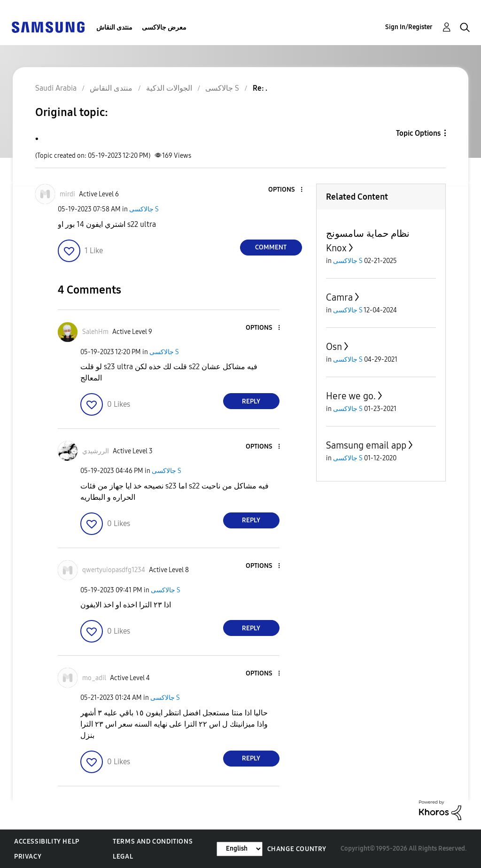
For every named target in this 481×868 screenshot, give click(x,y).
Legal (123, 856)
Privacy (28, 856)
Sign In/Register (409, 27)
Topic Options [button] (418, 133)
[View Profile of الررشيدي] (96, 451)
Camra (339, 297)
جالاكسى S (144, 209)
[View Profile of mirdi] (67, 194)
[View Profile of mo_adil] (94, 678)
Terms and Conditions (153, 841)
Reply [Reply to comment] (251, 401)
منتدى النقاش (114, 27)
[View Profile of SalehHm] (95, 332)
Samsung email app (366, 445)
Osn (334, 347)
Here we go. (351, 396)
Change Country (297, 849)
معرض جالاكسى (164, 27)
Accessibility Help (47, 841)
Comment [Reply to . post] (271, 247)
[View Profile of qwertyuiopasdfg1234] (114, 570)
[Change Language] (240, 849)
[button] (286, 190)
